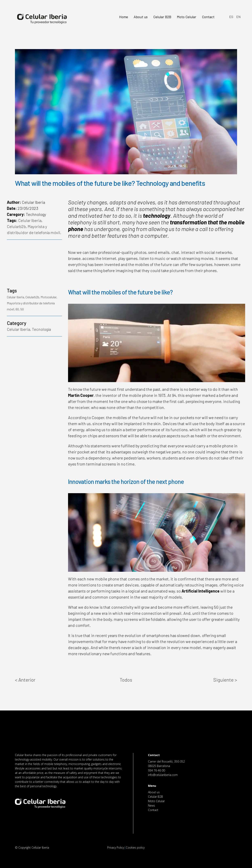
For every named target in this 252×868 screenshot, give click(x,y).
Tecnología (41, 329)
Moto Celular (156, 801)
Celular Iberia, (19, 329)
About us (154, 792)
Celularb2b (16, 226)
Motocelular (48, 297)
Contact (153, 810)
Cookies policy (135, 848)
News (152, 805)
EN (238, 17)
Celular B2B (155, 797)
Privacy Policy (116, 848)
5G (22, 309)
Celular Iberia (30, 220)
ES (231, 17)
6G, (18, 309)
